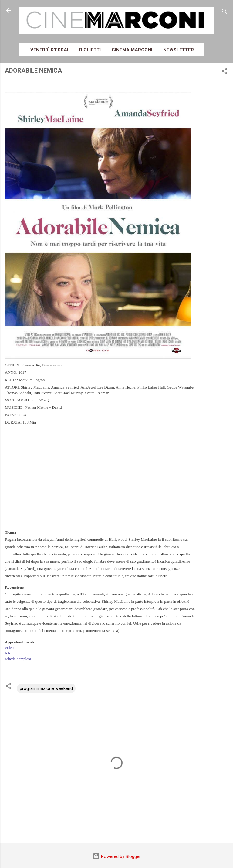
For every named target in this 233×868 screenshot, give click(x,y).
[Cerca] (225, 12)
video (9, 648)
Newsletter (179, 50)
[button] (225, 72)
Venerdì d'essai (49, 50)
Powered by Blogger (117, 856)
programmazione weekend (46, 688)
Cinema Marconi (132, 50)
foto (8, 653)
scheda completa (18, 659)
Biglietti (90, 50)
